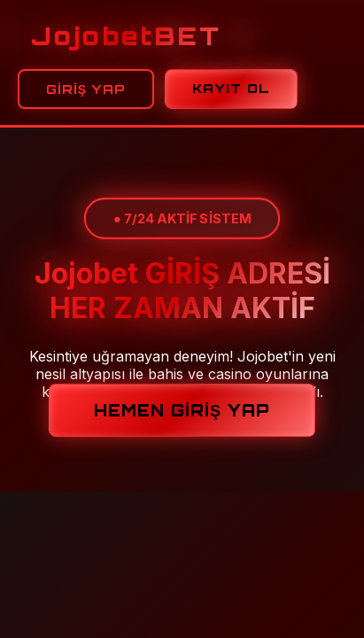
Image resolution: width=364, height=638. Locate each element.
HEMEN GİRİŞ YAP (182, 410)
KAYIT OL (231, 88)
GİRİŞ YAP (86, 89)
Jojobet (126, 36)
